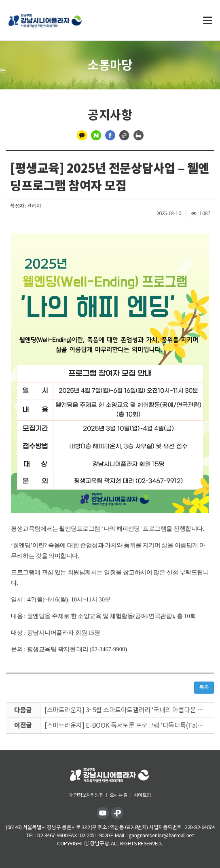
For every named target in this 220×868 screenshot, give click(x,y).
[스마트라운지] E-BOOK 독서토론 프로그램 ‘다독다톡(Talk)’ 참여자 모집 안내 (129, 725)
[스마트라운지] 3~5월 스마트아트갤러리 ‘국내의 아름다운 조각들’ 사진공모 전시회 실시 (129, 710)
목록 (204, 687)
